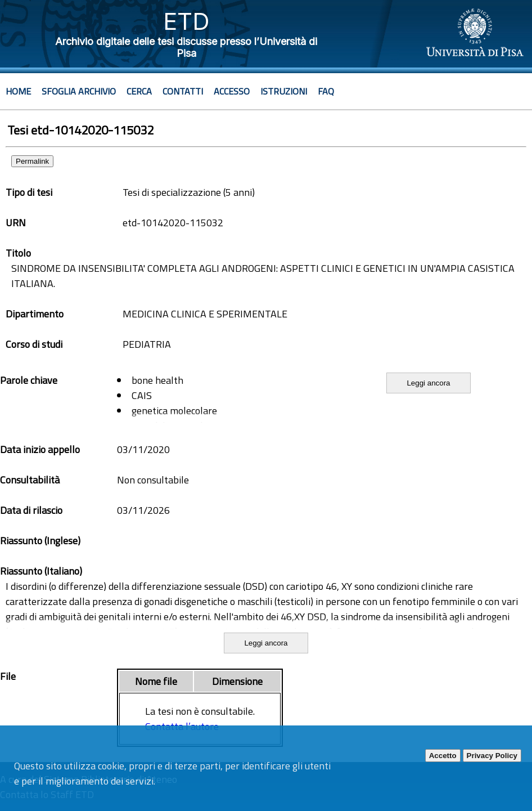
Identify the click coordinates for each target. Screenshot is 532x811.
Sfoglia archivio (79, 91)
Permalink (32, 161)
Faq (326, 91)
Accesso (232, 91)
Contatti (183, 91)
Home (18, 91)
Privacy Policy (492, 756)
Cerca (139, 91)
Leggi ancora (428, 383)
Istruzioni (284, 91)
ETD (186, 21)
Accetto (443, 756)
